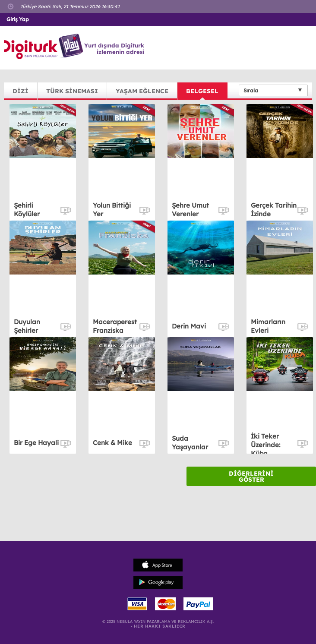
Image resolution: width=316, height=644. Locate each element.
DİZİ (21, 91)
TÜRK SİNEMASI (72, 91)
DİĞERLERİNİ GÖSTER (251, 477)
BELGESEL (202, 91)
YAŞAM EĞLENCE (142, 91)
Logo (45, 47)
